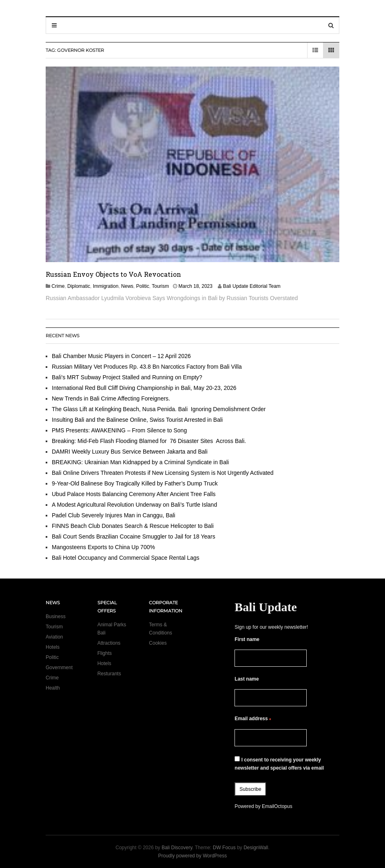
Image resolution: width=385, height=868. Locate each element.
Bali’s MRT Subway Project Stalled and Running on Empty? (127, 377)
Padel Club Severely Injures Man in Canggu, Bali (114, 515)
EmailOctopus (277, 806)
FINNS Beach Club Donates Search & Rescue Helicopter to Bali (133, 526)
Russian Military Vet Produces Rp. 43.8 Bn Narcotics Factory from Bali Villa (147, 367)
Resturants (109, 674)
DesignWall (256, 848)
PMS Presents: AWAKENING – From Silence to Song (119, 430)
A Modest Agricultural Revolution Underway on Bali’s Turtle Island (134, 505)
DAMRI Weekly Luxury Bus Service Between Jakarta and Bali (130, 452)
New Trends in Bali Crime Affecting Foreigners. (111, 398)
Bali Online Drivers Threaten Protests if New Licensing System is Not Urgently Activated (163, 473)
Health (53, 688)
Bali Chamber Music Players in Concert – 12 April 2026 (121, 356)
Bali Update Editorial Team (252, 286)
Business (56, 617)
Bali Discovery (177, 848)
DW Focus (224, 848)
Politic (143, 286)
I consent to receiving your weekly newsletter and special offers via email (279, 763)
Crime (58, 286)
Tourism (160, 286)
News (127, 286)
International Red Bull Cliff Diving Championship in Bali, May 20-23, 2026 (144, 388)
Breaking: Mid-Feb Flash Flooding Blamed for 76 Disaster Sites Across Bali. (149, 441)
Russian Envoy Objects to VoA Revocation (113, 274)
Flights (105, 653)
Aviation (54, 637)
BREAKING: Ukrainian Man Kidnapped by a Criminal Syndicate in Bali (140, 462)
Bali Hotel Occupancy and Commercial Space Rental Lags (126, 558)
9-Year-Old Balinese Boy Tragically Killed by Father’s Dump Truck (135, 483)
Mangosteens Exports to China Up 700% (103, 547)
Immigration (106, 286)
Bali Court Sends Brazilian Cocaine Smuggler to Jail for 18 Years (134, 536)
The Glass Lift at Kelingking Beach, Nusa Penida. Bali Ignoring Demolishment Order (159, 409)
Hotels (53, 647)
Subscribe (250, 789)
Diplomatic (79, 286)
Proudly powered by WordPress (193, 856)
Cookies (158, 643)
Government (59, 668)
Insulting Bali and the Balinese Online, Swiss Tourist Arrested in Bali (137, 420)
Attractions (109, 643)
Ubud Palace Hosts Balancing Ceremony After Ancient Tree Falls (134, 494)
